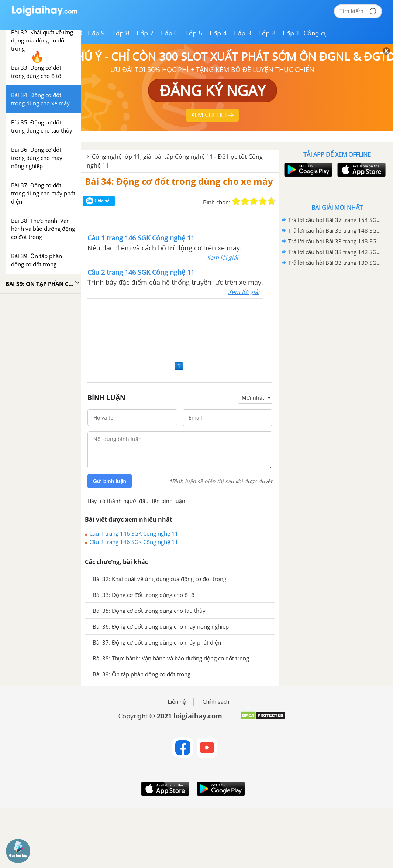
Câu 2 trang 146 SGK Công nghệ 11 (134, 542)
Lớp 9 (96, 33)
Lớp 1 (291, 33)
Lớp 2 (267, 33)
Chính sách (216, 702)
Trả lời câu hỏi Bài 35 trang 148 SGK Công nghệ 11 (336, 230)
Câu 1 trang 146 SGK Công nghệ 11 (134, 533)
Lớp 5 (194, 33)
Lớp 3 (243, 33)
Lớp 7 (145, 33)
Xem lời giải (222, 257)
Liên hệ (177, 702)
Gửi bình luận (110, 481)
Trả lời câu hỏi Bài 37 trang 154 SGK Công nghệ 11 (336, 220)
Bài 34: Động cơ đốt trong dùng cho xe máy (179, 181)
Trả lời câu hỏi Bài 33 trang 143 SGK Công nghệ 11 (336, 241)
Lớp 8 (121, 33)
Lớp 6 (170, 33)
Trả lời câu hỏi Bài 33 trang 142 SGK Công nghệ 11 (336, 252)
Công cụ (316, 33)
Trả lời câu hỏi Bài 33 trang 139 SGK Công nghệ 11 (336, 263)
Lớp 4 (218, 33)
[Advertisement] (180, 329)
